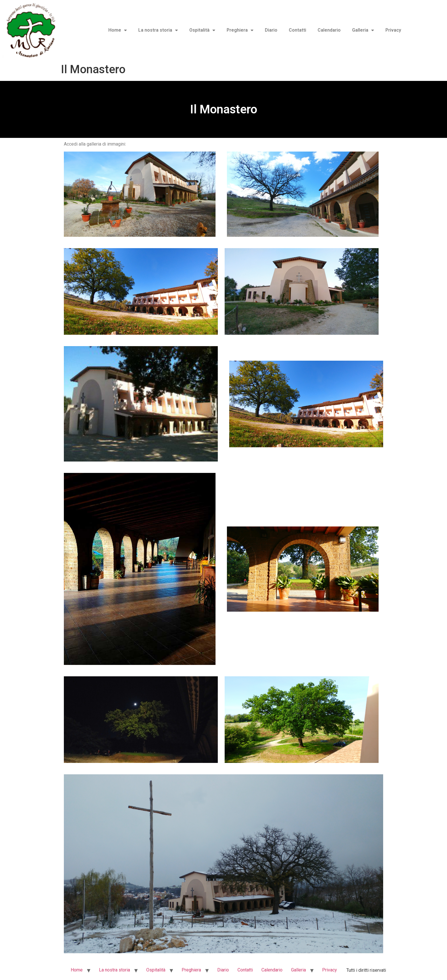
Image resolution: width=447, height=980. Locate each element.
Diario (271, 30)
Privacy (393, 30)
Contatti (297, 30)
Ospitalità (202, 30)
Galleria (363, 30)
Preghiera (240, 30)
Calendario (329, 30)
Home (118, 30)
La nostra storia (158, 30)
